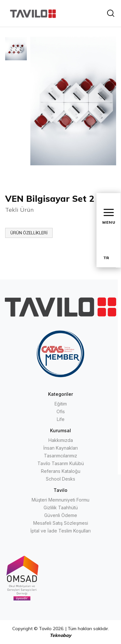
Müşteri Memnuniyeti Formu (60, 500)
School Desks (60, 479)
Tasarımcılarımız (60, 456)
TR (106, 258)
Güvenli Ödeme (61, 515)
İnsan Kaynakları (60, 448)
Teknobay (60, 635)
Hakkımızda (61, 440)
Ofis (61, 411)
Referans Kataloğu (61, 471)
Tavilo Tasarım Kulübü (61, 463)
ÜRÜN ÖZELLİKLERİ (29, 233)
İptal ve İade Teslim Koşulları (60, 531)
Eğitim (61, 404)
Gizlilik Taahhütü (61, 507)
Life (61, 419)
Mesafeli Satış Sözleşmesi (61, 523)
